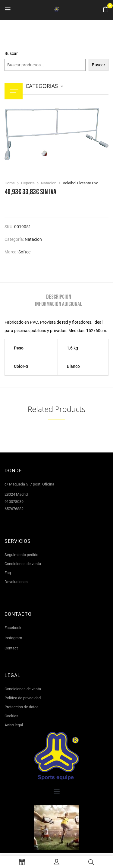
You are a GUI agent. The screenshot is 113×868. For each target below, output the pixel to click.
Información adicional (59, 304)
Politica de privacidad (23, 698)
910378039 (14, 502)
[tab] (59, 297)
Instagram (13, 638)
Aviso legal (14, 725)
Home (10, 183)
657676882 (14, 509)
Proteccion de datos (22, 707)
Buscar (11, 53)
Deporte (28, 183)
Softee (24, 252)
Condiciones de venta (23, 564)
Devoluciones (16, 582)
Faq (8, 573)
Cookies (11, 716)
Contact (11, 648)
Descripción (59, 297)
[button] (106, 10)
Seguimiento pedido (21, 555)
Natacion (49, 183)
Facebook (13, 628)
